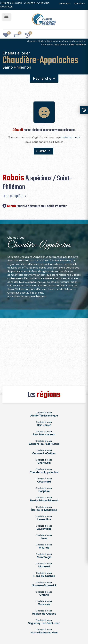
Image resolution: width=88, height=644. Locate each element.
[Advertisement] (44, 350)
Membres (80, 3)
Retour (44, 151)
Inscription (65, 3)
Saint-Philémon (77, 45)
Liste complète (13, 196)
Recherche (44, 79)
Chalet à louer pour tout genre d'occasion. (60, 41)
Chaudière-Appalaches (54, 45)
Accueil (31, 41)
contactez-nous (70, 137)
